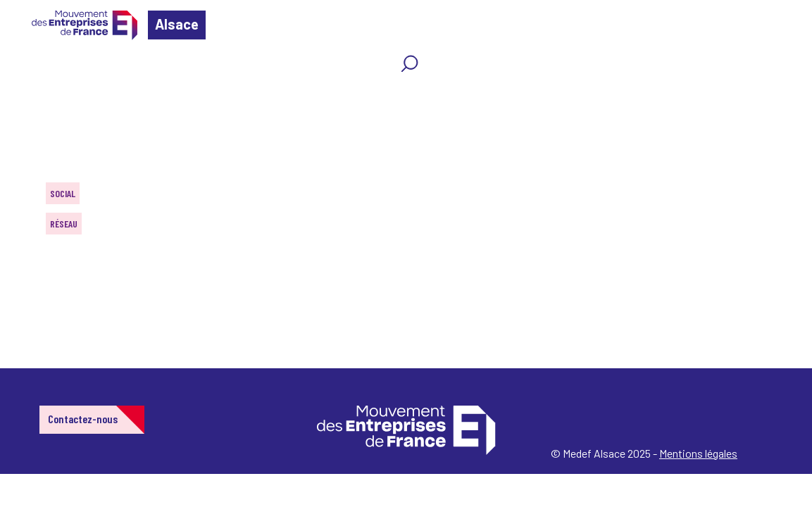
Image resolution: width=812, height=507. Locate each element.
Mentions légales (698, 453)
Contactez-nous (83, 419)
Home (31, 95)
